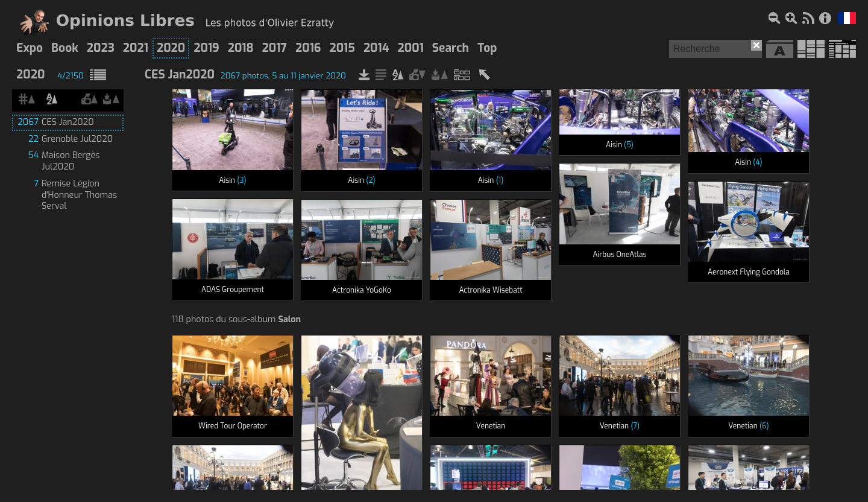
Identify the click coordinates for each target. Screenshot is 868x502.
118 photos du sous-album (236, 320)
